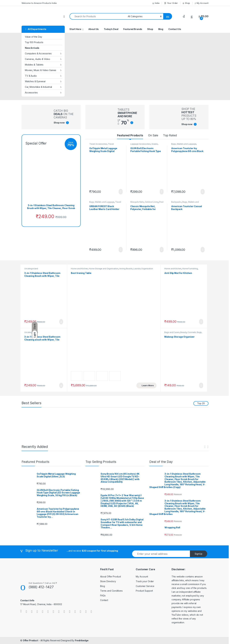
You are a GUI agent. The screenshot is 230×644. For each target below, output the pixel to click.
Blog (161, 29)
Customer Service (145, 586)
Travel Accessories (98, 144)
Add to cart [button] (61, 322)
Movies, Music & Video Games (41, 70)
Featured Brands (133, 29)
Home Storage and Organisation (104, 269)
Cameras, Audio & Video (38, 59)
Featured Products (130, 135)
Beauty (183, 332)
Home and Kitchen (79, 269)
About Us (94, 29)
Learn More (121, 192)
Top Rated (170, 135)
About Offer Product (111, 577)
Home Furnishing (190, 269)
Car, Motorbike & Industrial (38, 87)
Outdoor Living (152, 202)
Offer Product (31, 640)
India (156, 3)
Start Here (75, 29)
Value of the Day (34, 37)
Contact (104, 600)
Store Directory (108, 581)
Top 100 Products (34, 42)
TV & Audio (31, 76)
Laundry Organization (143, 269)
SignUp (199, 554)
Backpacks (176, 202)
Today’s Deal (111, 29)
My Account (202, 3)
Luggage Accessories (140, 144)
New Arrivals (32, 48)
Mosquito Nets (137, 202)
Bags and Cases (172, 332)
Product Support (144, 591)
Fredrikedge (82, 640)
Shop (186, 3)
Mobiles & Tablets (34, 65)
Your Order (171, 3)
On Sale (153, 135)
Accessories (31, 92)
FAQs (103, 595)
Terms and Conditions (111, 591)
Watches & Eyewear (35, 81)
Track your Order (145, 581)
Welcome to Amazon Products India (39, 3)
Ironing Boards (126, 269)
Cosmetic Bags (195, 332)
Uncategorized (31, 269)
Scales (155, 144)
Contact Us (175, 29)
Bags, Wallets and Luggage (184, 144)
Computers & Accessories (38, 53)
